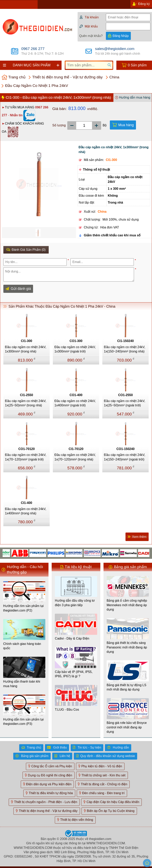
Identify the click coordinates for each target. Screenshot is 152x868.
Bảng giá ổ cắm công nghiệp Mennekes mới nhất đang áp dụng (127, 605)
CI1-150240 (125, 341)
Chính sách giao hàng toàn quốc (22, 646)
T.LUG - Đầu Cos (67, 710)
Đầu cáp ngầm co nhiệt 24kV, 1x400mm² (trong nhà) (26, 511)
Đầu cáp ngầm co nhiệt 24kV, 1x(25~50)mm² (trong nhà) (26, 403)
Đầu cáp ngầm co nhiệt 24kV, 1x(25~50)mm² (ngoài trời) (125, 403)
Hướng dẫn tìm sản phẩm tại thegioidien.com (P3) (23, 722)
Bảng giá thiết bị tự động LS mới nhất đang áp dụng (126, 687)
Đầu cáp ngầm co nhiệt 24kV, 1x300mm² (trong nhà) (26, 349)
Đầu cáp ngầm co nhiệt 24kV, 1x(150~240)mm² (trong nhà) (125, 349)
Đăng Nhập (121, 36)
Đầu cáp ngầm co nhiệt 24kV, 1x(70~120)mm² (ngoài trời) (26, 457)
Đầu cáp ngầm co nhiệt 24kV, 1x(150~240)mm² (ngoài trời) (125, 457)
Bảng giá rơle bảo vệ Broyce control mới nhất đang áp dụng (127, 727)
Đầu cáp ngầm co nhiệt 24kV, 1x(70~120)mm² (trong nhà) (75, 457)
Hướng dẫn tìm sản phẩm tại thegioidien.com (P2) (23, 608)
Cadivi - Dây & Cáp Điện (72, 638)
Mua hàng (126, 125)
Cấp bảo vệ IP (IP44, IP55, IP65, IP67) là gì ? (74, 674)
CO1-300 (76, 341)
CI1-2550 (27, 395)
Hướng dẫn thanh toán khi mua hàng (22, 684)
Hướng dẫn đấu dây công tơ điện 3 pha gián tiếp (75, 603)
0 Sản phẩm (137, 65)
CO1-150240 (125, 449)
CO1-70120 (27, 449)
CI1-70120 (76, 449)
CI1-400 (27, 503)
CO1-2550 (125, 395)
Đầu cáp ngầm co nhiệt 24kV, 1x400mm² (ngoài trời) (75, 403)
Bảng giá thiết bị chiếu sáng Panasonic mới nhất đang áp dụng (127, 647)
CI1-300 (27, 341)
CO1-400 (76, 395)
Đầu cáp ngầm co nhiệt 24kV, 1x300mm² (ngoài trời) (75, 349)
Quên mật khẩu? (91, 36)
